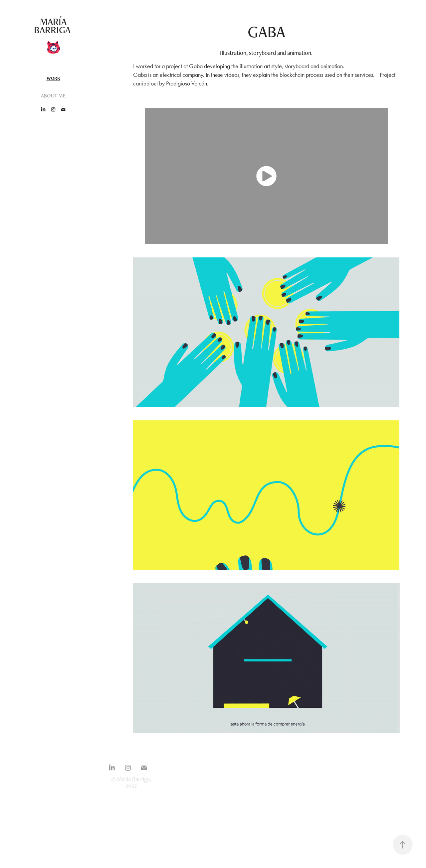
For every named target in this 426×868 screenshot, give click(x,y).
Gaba (196, 66)
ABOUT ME (53, 96)
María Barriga (53, 26)
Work (53, 78)
